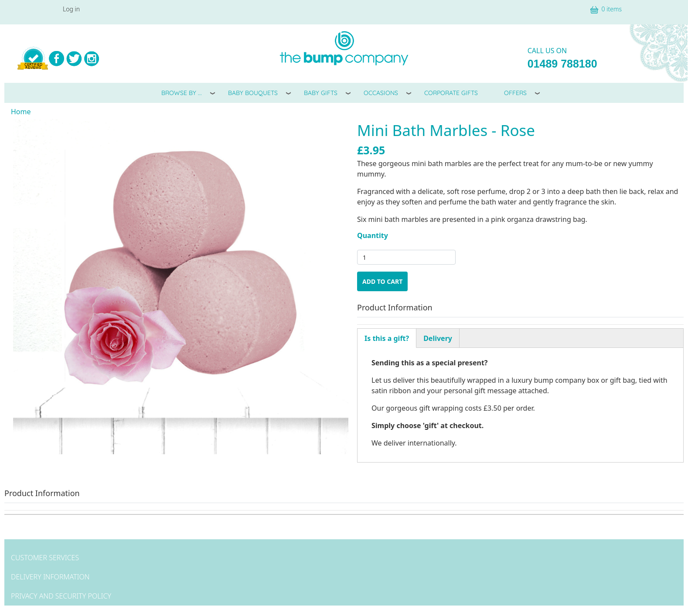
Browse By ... (182, 93)
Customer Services (45, 558)
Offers (515, 93)
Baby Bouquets (253, 93)
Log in (71, 9)
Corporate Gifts (451, 93)
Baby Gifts (321, 93)
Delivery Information (50, 577)
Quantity (373, 235)
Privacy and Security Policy (61, 596)
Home (21, 112)
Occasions (381, 93)
